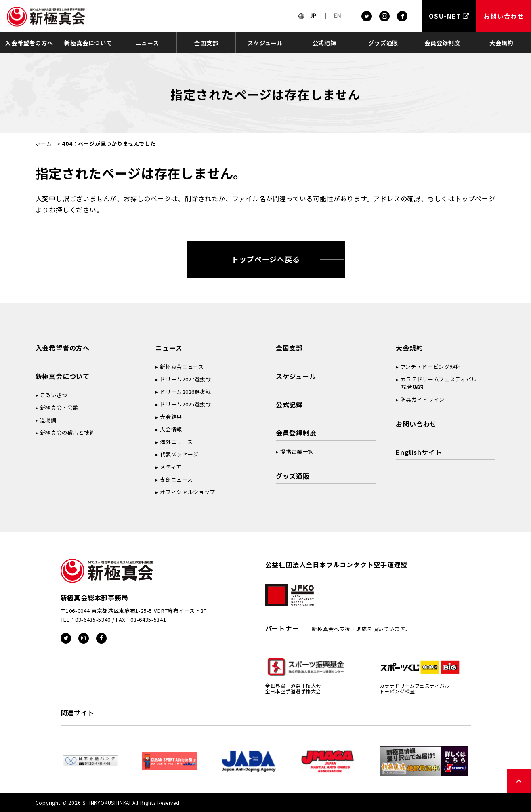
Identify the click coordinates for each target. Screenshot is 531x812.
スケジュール (265, 43)
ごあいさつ (54, 395)
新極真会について (88, 43)
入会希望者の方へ (29, 43)
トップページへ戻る (265, 259)
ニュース (147, 43)
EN (338, 16)
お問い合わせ (416, 424)
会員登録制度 (442, 43)
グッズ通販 (383, 43)
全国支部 (206, 43)
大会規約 (501, 43)
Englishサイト (419, 452)
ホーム (44, 144)
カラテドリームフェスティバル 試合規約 (436, 383)
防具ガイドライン (423, 399)
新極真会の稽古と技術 (68, 432)
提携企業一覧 (297, 451)
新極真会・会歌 (59, 407)
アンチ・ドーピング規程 (431, 367)
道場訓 (48, 420)
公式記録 (324, 43)
